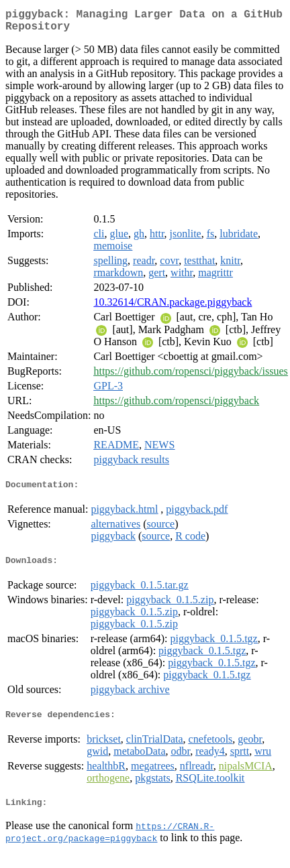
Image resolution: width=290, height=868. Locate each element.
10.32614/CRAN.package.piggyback (173, 307)
